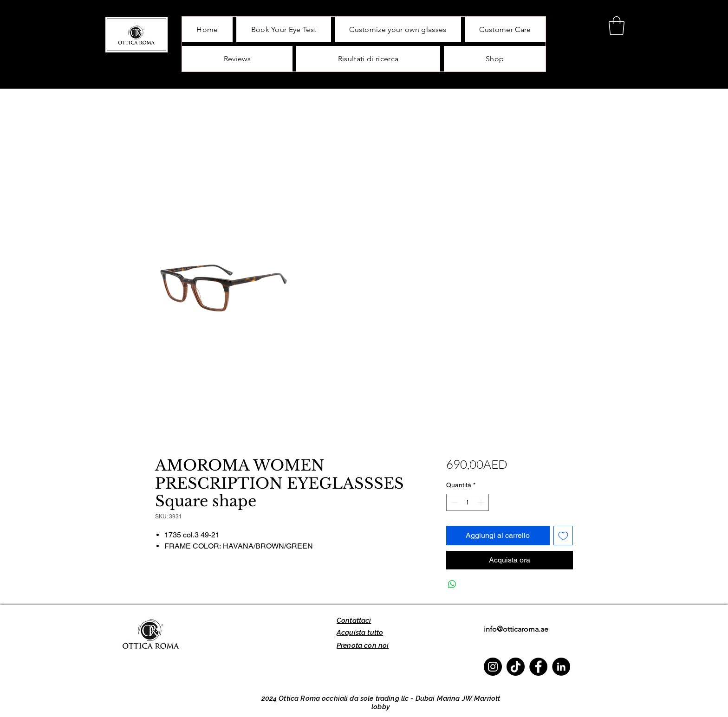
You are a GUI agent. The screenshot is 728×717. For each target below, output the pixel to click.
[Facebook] (538, 667)
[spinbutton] (468, 502)
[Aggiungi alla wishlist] (563, 536)
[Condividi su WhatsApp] (452, 584)
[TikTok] (516, 667)
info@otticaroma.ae (516, 629)
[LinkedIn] (561, 667)
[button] (617, 26)
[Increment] (482, 502)
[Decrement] (453, 502)
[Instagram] (493, 667)
